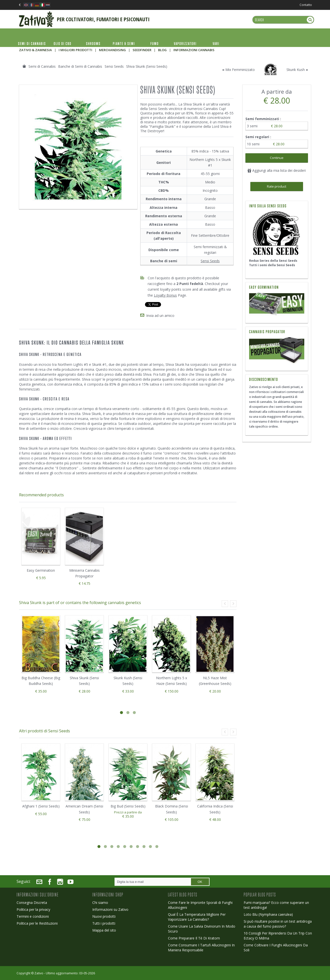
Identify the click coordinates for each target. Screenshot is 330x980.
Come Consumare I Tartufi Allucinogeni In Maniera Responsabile (201, 947)
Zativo (39, 972)
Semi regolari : (259, 137)
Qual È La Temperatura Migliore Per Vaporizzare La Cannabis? (197, 916)
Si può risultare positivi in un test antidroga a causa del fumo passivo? (278, 923)
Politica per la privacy (33, 909)
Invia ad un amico (160, 315)
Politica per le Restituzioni (37, 923)
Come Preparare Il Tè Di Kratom (194, 937)
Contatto (306, 5)
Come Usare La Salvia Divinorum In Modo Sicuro (202, 928)
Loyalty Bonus (165, 295)
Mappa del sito (104, 929)
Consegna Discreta (32, 902)
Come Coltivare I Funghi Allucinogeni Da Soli (276, 947)
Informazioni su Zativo (110, 909)
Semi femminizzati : (264, 119)
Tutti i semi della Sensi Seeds (272, 265)
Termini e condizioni (33, 916)
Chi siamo (100, 902)
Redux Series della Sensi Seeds (273, 261)
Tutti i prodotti (104, 923)
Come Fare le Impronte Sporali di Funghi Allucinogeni (200, 904)
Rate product (277, 186)
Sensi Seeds (210, 261)
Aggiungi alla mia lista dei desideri (277, 170)
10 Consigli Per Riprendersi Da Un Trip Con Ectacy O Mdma (278, 935)
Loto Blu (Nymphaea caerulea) (268, 914)
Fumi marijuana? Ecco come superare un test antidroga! (276, 904)
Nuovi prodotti (104, 916)
